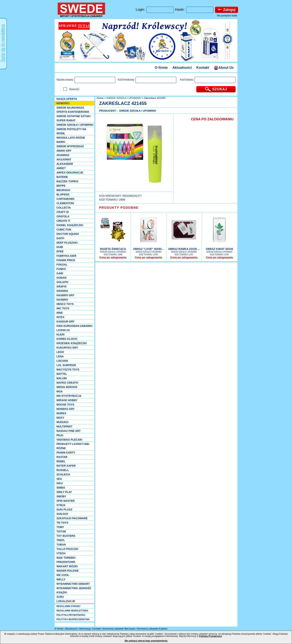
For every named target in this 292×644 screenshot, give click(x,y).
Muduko (62, 422)
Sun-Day (62, 514)
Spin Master (66, 501)
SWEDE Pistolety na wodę (71, 131)
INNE (60, 313)
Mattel (62, 374)
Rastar (62, 457)
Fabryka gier (66, 256)
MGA (60, 391)
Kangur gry (65, 322)
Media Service (67, 387)
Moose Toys (65, 405)
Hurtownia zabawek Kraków (152, 629)
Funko (61, 269)
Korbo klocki (67, 339)
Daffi (60, 238)
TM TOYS (62, 523)
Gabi (60, 273)
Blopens (63, 194)
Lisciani (62, 361)
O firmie (161, 68)
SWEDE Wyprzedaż (70, 146)
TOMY (60, 527)
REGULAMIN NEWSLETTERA (72, 611)
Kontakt (203, 68)
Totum (61, 531)
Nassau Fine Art (69, 431)
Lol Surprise (66, 365)
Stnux (61, 505)
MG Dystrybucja (69, 396)
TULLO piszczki (67, 549)
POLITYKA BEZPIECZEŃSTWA (73, 619)
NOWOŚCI (63, 103)
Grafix (61, 286)
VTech (61, 553)
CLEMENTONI (65, 203)
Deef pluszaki (67, 243)
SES (59, 479)
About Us (224, 68)
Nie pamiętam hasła (227, 16)
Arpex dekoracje (70, 173)
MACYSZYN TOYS (68, 370)
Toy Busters (66, 536)
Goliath (62, 282)
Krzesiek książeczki (72, 343)
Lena (60, 356)
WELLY (61, 579)
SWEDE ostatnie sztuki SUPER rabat (73, 118)
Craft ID (63, 212)
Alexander (65, 164)
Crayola (63, 216)
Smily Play (64, 492)
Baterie (62, 177)
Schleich (63, 474)
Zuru (60, 597)
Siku (60, 483)
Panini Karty (66, 453)
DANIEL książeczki (70, 225)
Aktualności (182, 68)
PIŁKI (60, 435)
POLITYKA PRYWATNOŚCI (71, 615)
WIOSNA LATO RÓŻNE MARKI (71, 140)
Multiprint (64, 426)
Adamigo (63, 155)
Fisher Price (66, 260)
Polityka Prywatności (210, 636)
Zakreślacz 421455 (155, 98)
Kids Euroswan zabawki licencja (74, 328)
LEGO (60, 352)
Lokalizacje (66, 601)
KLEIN (60, 334)
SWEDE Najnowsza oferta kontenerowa (73, 110)
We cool (63, 575)
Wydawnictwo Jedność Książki (74, 590)
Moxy (60, 418)
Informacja (85, 629)
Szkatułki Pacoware (72, 518)
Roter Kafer (66, 466)
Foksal (62, 265)
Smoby (61, 496)
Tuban (61, 545)
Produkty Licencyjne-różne (73, 446)
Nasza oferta (67, 99)
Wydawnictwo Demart (73, 584)
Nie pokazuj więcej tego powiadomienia (146, 641)
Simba (61, 488)
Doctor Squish (68, 234)
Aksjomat (64, 159)
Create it (63, 221)
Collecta (64, 208)
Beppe (61, 186)
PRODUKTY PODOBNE (119, 208)
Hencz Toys (65, 304)
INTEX (60, 317)
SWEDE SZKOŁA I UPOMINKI (75, 125)
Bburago (63, 190)
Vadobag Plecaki (69, 440)
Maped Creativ (67, 383)
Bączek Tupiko (67, 181)
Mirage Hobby (67, 400)
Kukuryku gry (67, 348)
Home (100, 98)
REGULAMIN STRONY (68, 606)
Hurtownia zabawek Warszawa (119, 629)
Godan (61, 278)
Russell (63, 470)
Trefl (61, 540)
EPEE (60, 251)
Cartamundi (65, 199)
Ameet (61, 168)
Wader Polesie (68, 571)
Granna (62, 291)
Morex (61, 413)
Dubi (60, 247)
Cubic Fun (64, 230)
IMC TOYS (63, 308)
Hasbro (62, 300)
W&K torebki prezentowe (66, 560)
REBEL (61, 461)
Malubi (62, 378)
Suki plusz (64, 510)
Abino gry (64, 151)
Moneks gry (65, 409)
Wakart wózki (67, 566)
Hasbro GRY (65, 295)
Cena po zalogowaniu (113, 258)
